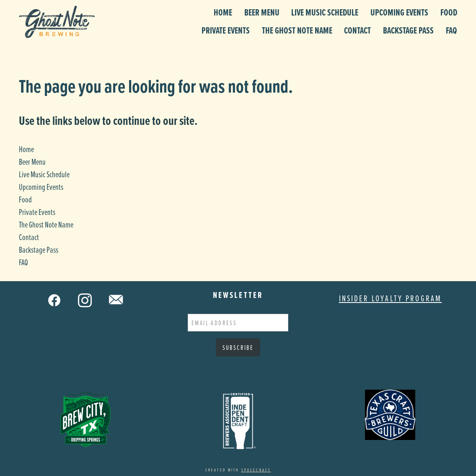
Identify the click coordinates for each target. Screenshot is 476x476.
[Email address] (238, 323)
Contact (357, 30)
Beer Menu (262, 12)
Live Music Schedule (325, 12)
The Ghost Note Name (297, 30)
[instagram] (85, 300)
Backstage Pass (408, 30)
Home (223, 12)
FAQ (451, 30)
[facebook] (55, 300)
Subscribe (238, 347)
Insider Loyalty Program (390, 298)
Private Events (226, 30)
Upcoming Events (399, 12)
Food (449, 12)
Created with (238, 470)
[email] (116, 300)
